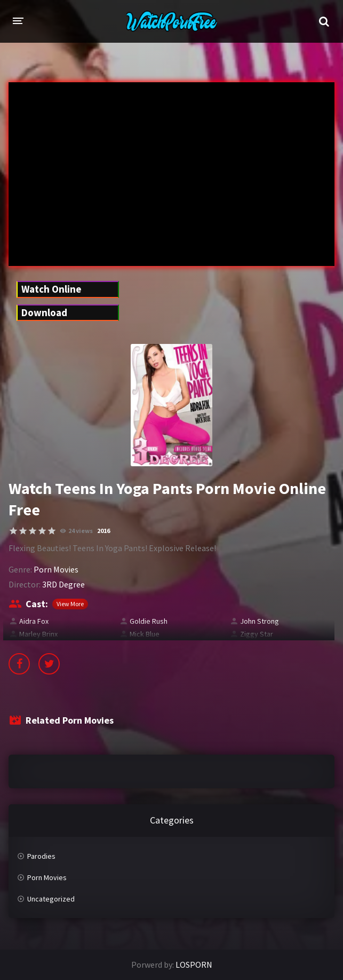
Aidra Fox (34, 621)
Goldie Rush (149, 621)
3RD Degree (63, 584)
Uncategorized (51, 899)
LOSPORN (194, 965)
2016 (103, 531)
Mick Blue (145, 634)
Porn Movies (56, 569)
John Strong (260, 621)
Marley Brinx (38, 634)
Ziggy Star (257, 634)
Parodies (41, 856)
